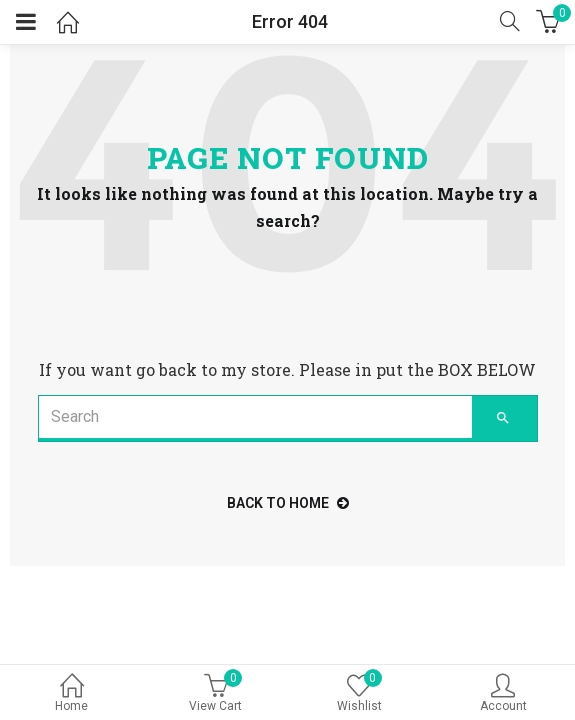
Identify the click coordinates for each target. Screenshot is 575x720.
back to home (288, 503)
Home (72, 694)
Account (503, 694)
